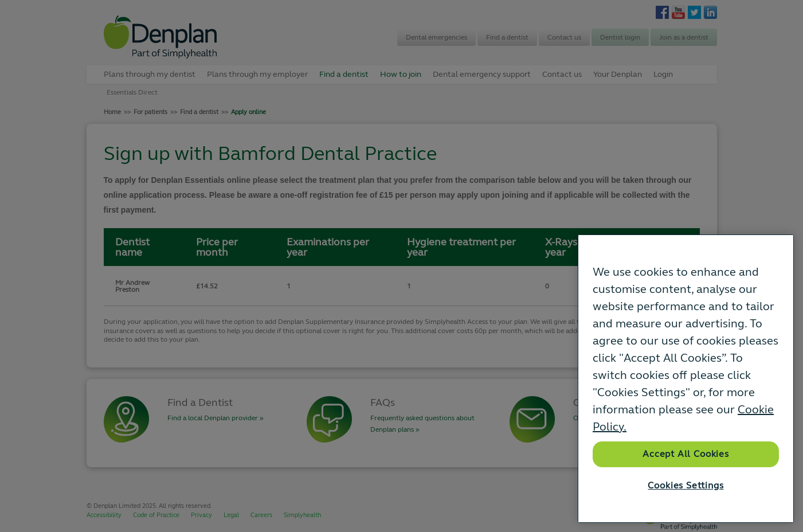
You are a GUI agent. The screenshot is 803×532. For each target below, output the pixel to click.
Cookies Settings (686, 486)
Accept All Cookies (686, 454)
